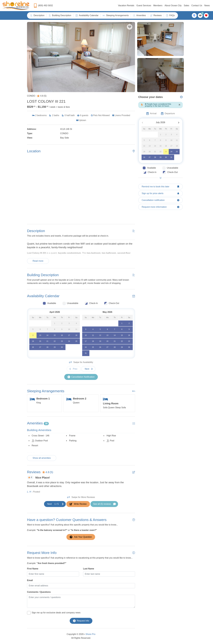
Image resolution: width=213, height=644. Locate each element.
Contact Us (197, 5)
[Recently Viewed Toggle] (200, 15)
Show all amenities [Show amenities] (42, 458)
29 (160, 157)
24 (171, 152)
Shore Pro (90, 634)
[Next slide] (88, 369)
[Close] (179, 105)
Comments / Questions (39, 592)
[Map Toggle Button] (194, 15)
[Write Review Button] (78, 504)
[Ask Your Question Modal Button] (81, 537)
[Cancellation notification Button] (160, 200)
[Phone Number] (43, 6)
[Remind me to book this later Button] (160, 187)
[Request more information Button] (160, 207)
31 (171, 157)
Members (158, 5)
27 (150, 157)
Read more (38, 261)
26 (144, 157)
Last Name (89, 569)
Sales (187, 5)
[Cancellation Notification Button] (81, 377)
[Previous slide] (74, 369)
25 (177, 152)
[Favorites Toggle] (206, 15)
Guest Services (144, 5)
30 (166, 157)
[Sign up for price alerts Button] (160, 193)
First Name (33, 569)
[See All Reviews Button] (104, 504)
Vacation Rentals (126, 5)
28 (155, 157)
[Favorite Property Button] (130, 27)
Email (30, 580)
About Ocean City (173, 5)
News (207, 5)
